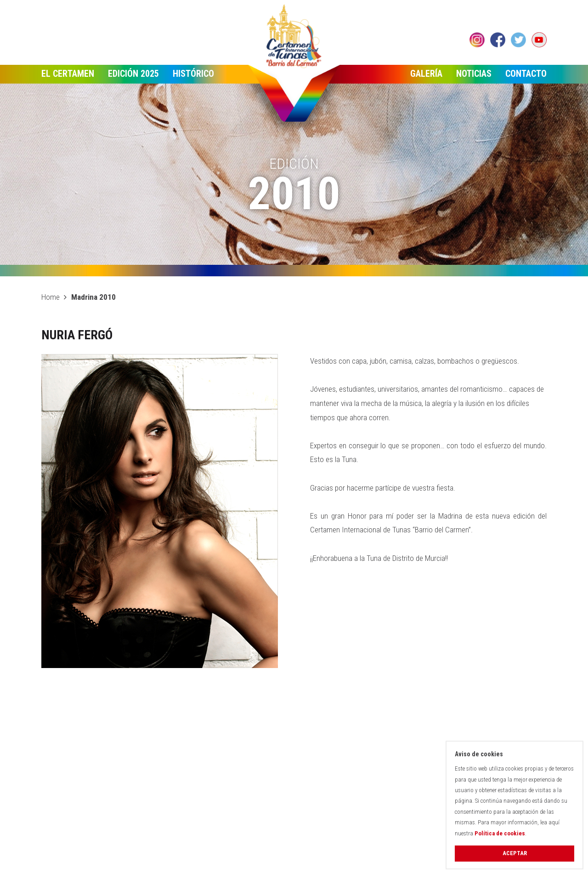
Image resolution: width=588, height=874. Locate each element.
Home (51, 297)
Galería (426, 74)
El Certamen (68, 74)
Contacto (526, 74)
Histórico (193, 74)
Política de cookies (500, 833)
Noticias (474, 74)
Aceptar (515, 853)
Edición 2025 (133, 74)
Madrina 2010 (93, 297)
